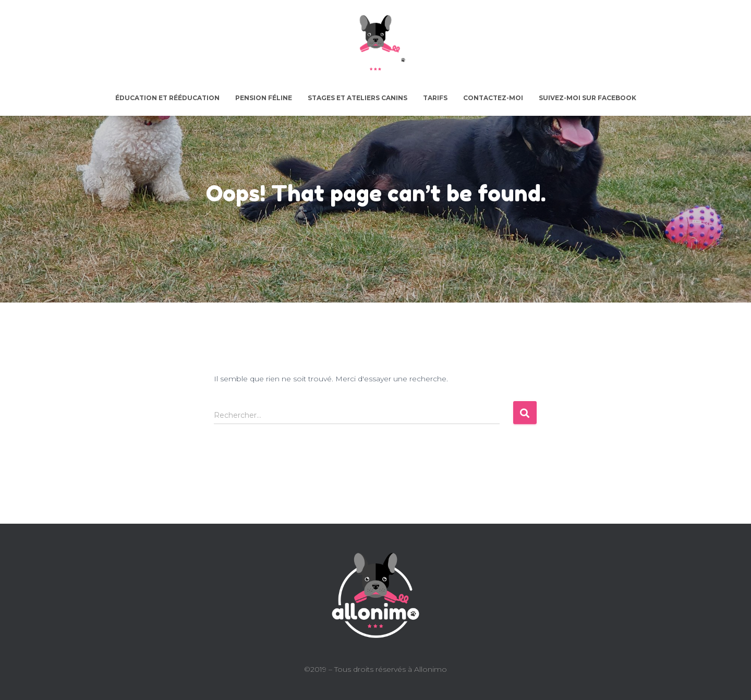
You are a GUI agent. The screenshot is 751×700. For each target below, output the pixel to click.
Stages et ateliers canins (358, 98)
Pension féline (264, 98)
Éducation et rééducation (167, 98)
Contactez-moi (493, 98)
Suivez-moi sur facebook (588, 98)
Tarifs (435, 98)
